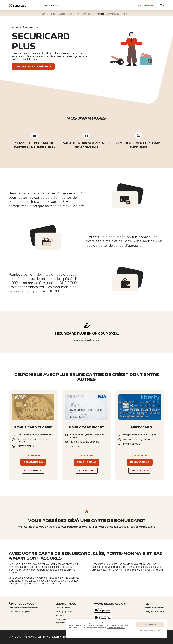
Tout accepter (150, 624)
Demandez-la (33, 462)
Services (16, 27)
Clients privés (50, 6)
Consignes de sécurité (154, 612)
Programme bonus (64, 619)
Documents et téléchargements (23, 608)
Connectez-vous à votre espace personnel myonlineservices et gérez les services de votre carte (90, 527)
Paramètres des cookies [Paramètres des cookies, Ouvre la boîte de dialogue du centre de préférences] (150, 631)
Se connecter (147, 5)
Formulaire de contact (154, 608)
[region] (116, 628)
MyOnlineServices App (66, 623)
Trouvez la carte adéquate (33, 67)
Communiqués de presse (20, 612)
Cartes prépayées (64, 612)
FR (162, 5)
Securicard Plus (31, 27)
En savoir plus (33, 471)
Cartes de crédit (63, 608)
